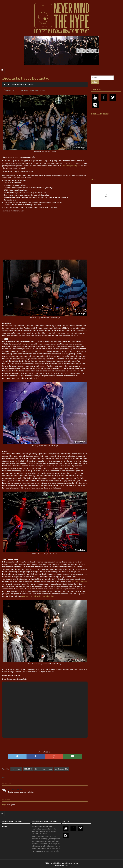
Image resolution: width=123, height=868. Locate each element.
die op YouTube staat (80, 582)
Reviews (30, 84)
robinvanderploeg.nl (61, 865)
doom (19, 769)
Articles (8, 84)
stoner (50, 769)
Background (19, 84)
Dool (13, 769)
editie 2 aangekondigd (70, 166)
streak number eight (61, 769)
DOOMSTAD (28, 769)
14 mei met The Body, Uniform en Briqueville (37, 596)
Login (5, 805)
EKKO (37, 769)
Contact (5, 826)
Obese (44, 769)
